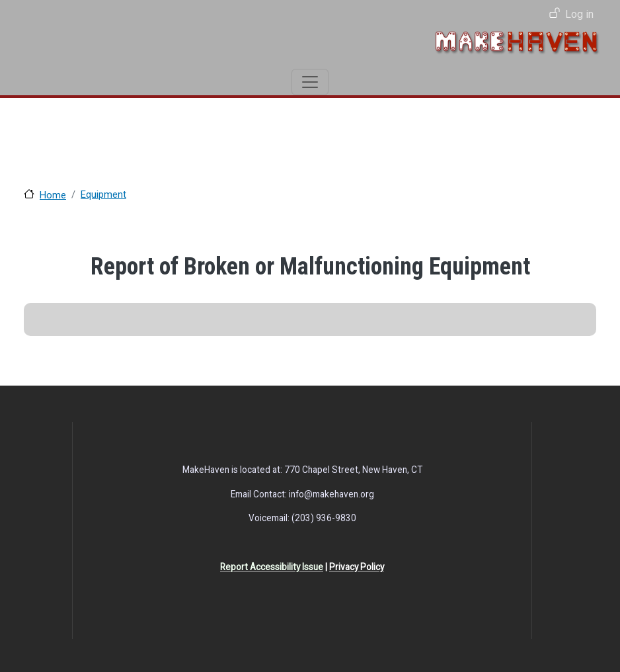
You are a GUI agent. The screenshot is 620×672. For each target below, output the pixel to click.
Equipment (103, 194)
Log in (579, 14)
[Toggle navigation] (310, 82)
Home (53, 195)
